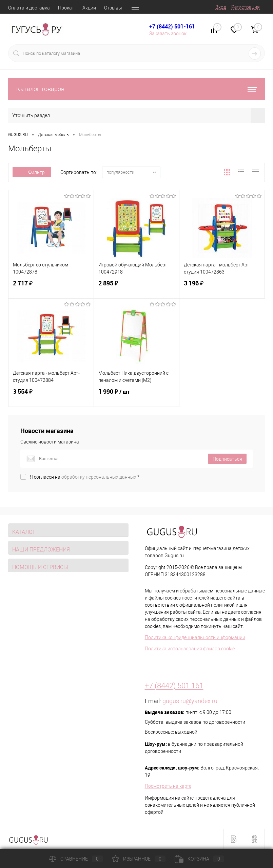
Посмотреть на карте (168, 786)
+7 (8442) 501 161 (174, 686)
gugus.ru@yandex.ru (190, 701)
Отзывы (113, 8)
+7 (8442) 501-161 (172, 26)
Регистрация (246, 7)
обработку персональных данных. (99, 477)
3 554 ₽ (51, 396)
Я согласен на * (85, 477)
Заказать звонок (168, 34)
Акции (89, 8)
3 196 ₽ (222, 287)
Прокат (66, 8)
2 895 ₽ (136, 287)
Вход (221, 7)
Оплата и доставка (29, 8)
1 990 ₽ (136, 396)
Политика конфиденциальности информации (195, 637)
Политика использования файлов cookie (190, 649)
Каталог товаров (136, 89)
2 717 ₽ (51, 287)
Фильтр (32, 172)
